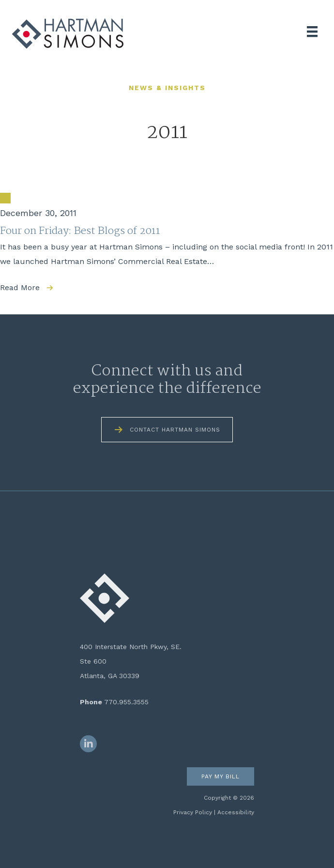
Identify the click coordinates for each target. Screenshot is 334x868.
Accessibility (236, 812)
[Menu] (312, 31)
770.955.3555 (126, 702)
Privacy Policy (193, 812)
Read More (20, 287)
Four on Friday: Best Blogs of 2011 (80, 231)
